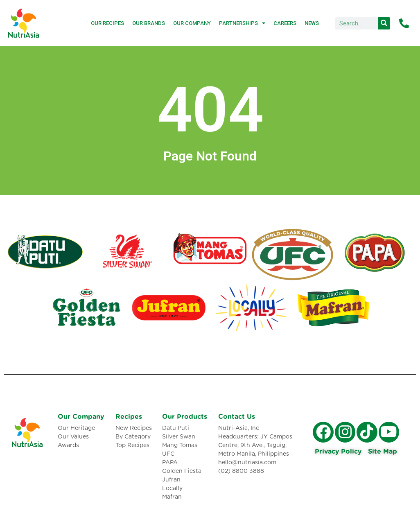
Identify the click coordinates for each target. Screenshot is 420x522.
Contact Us (237, 417)
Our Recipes (107, 23)
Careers (285, 23)
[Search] (384, 23)
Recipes (129, 417)
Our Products (185, 417)
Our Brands (149, 23)
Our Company (192, 23)
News (312, 23)
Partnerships (242, 23)
